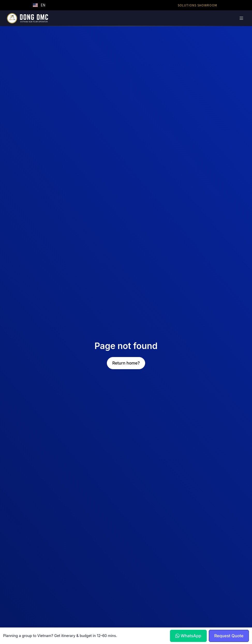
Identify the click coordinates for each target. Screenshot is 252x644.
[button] (39, 5)
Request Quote (229, 636)
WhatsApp (188, 636)
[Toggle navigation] (241, 18)
